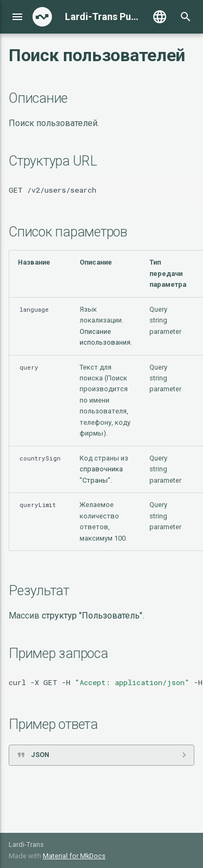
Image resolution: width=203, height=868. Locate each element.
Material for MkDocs (74, 856)
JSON (40, 755)
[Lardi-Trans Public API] (42, 17)
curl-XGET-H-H (106, 682)
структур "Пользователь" (92, 616)
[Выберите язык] (160, 17)
